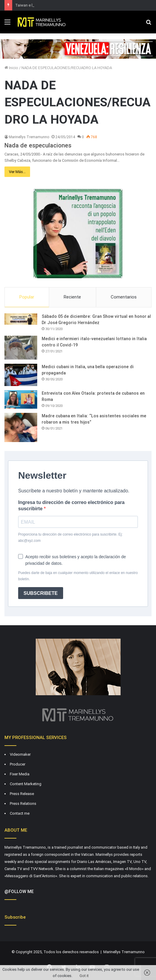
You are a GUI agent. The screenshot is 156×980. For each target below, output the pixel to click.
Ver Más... (17, 172)
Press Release (22, 794)
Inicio (11, 68)
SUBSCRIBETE (41, 593)
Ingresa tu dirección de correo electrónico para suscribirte (71, 505)
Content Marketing (26, 784)
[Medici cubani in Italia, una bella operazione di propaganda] (21, 375)
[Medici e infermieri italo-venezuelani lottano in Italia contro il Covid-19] (21, 348)
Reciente (72, 297)
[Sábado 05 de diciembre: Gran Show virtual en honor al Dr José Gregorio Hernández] (21, 319)
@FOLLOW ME (19, 892)
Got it (84, 976)
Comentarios (124, 297)
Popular (27, 297)
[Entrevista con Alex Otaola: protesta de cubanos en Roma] (21, 399)
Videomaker (20, 754)
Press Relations (23, 804)
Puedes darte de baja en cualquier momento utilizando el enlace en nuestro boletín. (78, 576)
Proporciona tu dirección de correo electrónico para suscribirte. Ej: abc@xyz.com (70, 538)
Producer (18, 764)
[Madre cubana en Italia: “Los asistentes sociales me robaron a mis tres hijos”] (21, 427)
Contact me (20, 813)
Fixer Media (20, 774)
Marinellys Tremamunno (29, 137)
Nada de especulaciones (38, 145)
